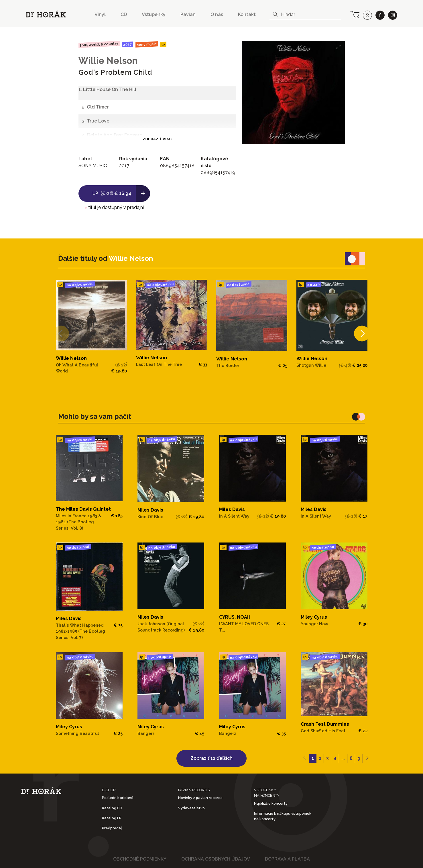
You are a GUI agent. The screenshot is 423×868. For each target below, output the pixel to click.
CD (124, 14)
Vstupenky (154, 14)
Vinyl (100, 14)
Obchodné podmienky (140, 859)
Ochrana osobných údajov (216, 859)
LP (163, 45)
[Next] (359, 333)
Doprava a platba (287, 859)
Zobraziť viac (157, 139)
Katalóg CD (112, 808)
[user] (367, 15)
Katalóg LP (112, 818)
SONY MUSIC (147, 44)
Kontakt (247, 14)
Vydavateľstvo (191, 808)
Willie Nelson (108, 61)
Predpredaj (112, 828)
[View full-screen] (339, 47)
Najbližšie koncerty (271, 803)
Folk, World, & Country (99, 44)
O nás (217, 14)
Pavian (188, 14)
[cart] (355, 14)
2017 (127, 44)
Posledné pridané (118, 798)
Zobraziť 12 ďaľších (211, 758)
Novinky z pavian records (200, 798)
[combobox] (305, 15)
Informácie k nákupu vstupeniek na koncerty (283, 816)
